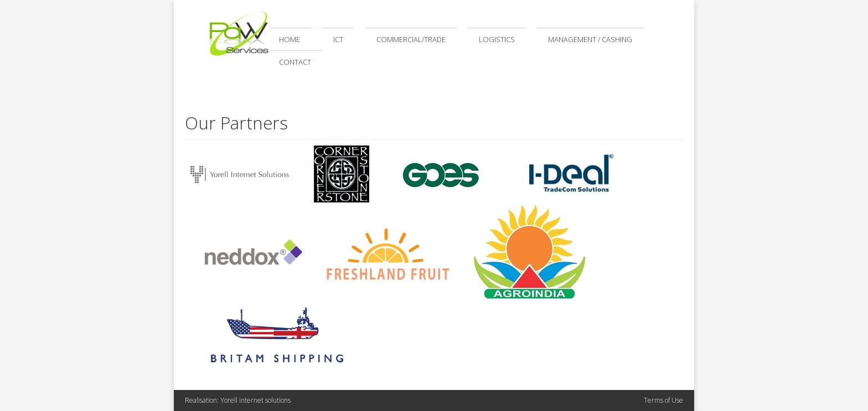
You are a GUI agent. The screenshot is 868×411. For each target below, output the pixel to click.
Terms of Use (663, 400)
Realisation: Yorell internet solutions (238, 400)
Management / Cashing (590, 39)
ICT (338, 39)
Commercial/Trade (411, 39)
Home (290, 39)
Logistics (497, 39)
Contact (295, 62)
